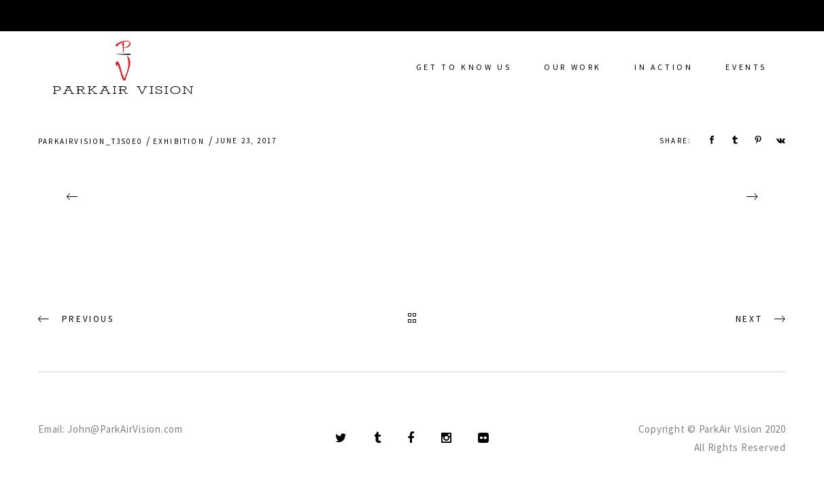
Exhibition (179, 141)
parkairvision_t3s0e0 (90, 141)
